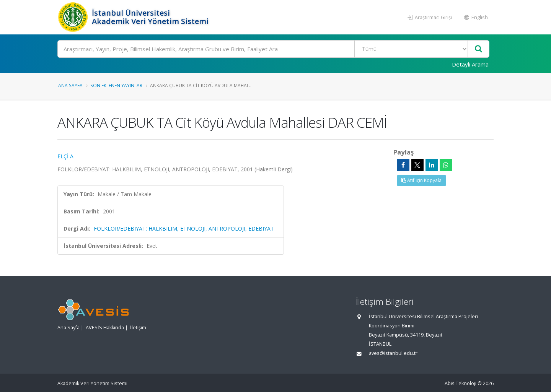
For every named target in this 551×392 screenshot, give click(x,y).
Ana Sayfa (70, 85)
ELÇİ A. (66, 156)
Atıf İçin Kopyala (421, 180)
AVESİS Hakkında (105, 328)
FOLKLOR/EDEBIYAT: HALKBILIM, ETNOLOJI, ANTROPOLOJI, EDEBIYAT (184, 229)
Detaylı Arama (470, 64)
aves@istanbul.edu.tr (393, 353)
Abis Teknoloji (461, 383)
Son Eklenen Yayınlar (116, 85)
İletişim (138, 328)
